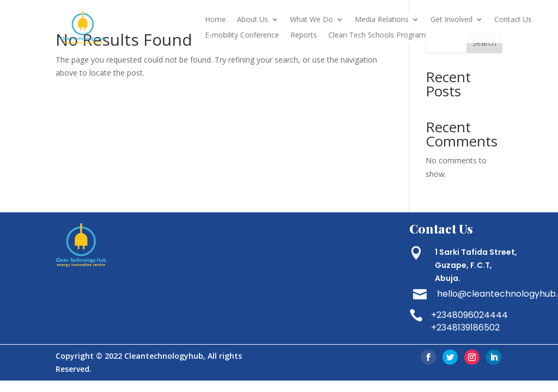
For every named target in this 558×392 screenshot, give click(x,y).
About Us (265, 21)
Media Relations (381, 21)
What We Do (318, 21)
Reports (311, 35)
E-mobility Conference (255, 35)
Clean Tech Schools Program (377, 35)
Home (231, 21)
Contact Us (500, 21)
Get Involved (445, 21)
